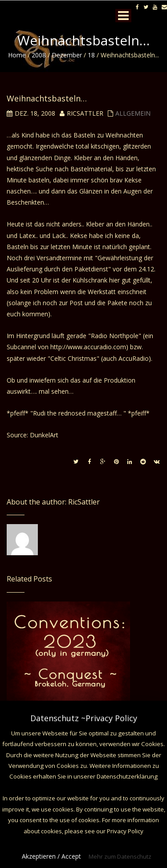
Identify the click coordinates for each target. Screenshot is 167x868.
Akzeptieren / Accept (51, 856)
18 (91, 55)
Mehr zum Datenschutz (120, 856)
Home (17, 55)
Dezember (67, 55)
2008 (39, 55)
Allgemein (133, 113)
